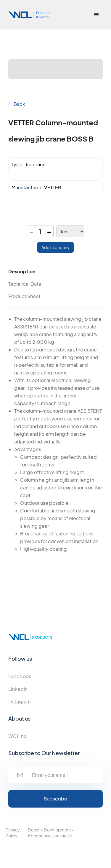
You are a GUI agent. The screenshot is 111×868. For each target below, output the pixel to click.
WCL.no (17, 736)
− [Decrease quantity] (32, 231)
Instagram (20, 702)
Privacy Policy (13, 833)
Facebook (20, 676)
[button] (96, 15)
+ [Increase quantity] (49, 231)
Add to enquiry (55, 247)
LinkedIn (18, 689)
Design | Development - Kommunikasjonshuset (51, 833)
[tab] (32, 272)
